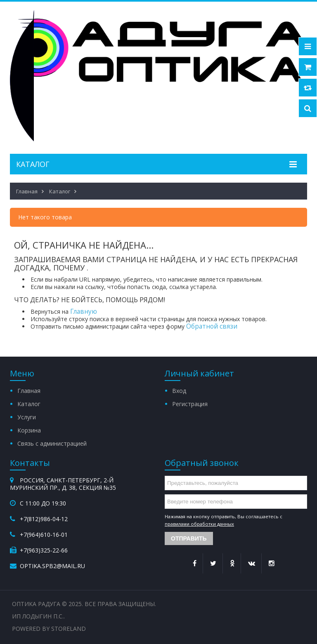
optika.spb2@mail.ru (52, 566)
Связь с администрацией (52, 443)
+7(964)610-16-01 (44, 535)
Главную (84, 311)
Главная (29, 391)
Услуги (27, 417)
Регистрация (190, 404)
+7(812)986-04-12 (44, 519)
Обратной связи (212, 326)
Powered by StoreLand (49, 629)
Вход (179, 391)
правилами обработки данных (199, 524)
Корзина (29, 430)
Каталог (29, 404)
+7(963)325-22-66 (44, 550)
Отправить (189, 538)
